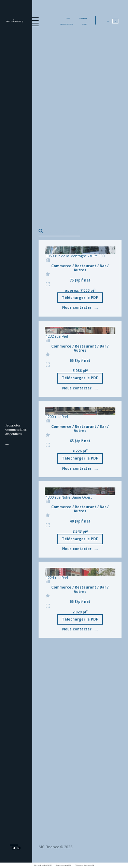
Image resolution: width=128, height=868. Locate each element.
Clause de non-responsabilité (63, 865)
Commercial (83, 18)
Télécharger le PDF (80, 298)
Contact (85, 25)
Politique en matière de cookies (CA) (85, 865)
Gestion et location (67, 25)
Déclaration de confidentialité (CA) (43, 865)
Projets (68, 18)
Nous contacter (80, 307)
